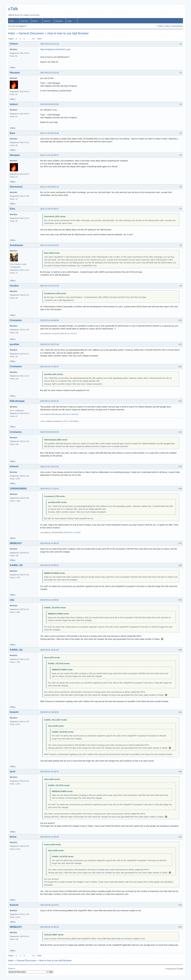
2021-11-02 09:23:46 (49, 133)
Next (39, 39)
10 (33, 39)
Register (59, 21)
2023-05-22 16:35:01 (49, 565)
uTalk (13, 9)
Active (167, 26)
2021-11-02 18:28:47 (49, 155)
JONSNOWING (18, 489)
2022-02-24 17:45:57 (49, 367)
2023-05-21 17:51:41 (49, 489)
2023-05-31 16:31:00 (49, 650)
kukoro (14, 44)
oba (12, 600)
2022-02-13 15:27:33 (49, 286)
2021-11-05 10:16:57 (49, 209)
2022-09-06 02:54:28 (49, 432)
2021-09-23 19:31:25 (49, 44)
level (13, 772)
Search (47, 21)
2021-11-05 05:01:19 (49, 187)
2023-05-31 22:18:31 (49, 772)
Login (69, 21)
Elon (12, 133)
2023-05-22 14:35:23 (49, 543)
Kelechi (14, 466)
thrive (13, 837)
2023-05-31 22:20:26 (49, 837)
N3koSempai (17, 401)
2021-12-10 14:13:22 (49, 245)
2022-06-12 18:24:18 (49, 401)
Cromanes (16, 320)
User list (24, 21)
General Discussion (31, 33)
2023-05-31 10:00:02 (49, 600)
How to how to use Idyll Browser (68, 33)
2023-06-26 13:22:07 (49, 905)
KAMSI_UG (16, 565)
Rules (35, 21)
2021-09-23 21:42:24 (49, 73)
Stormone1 (16, 187)
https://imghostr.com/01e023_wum (55, 49)
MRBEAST (16, 543)
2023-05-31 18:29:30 (49, 712)
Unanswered (177, 26)
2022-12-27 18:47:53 (49, 467)
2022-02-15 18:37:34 (49, 344)
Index (12, 21)
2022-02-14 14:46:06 (49, 320)
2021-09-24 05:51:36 (49, 104)
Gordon (14, 286)
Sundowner (16, 245)
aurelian (14, 344)
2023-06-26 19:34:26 (49, 927)
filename (15, 73)
